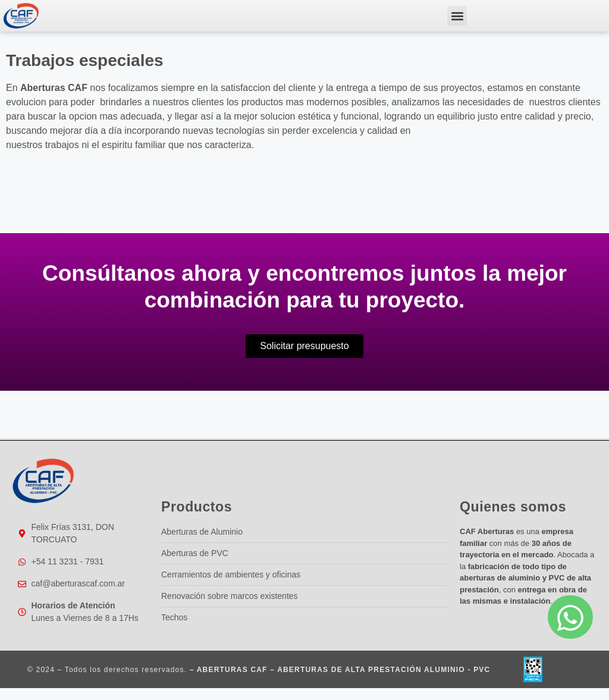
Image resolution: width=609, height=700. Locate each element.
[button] (457, 16)
